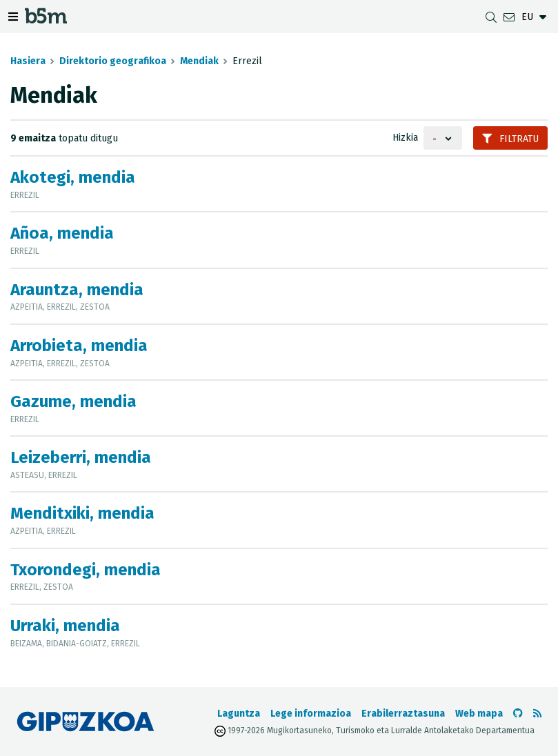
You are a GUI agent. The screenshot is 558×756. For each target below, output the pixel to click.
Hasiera (28, 61)
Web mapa (479, 714)
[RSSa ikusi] (537, 714)
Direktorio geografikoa (113, 61)
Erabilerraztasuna (403, 714)
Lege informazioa (311, 714)
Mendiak (199, 61)
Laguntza (239, 714)
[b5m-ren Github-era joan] (518, 714)
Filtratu (510, 139)
